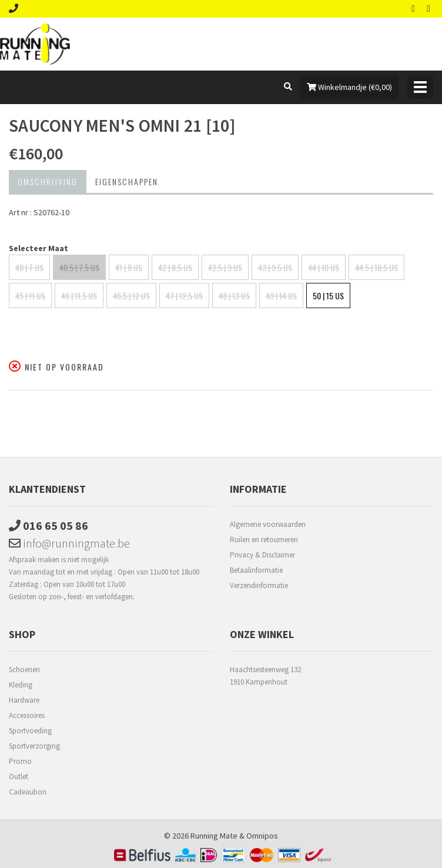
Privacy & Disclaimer (262, 555)
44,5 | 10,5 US (376, 267)
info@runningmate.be (69, 543)
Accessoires (27, 715)
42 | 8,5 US (175, 267)
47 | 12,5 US (184, 296)
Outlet (19, 777)
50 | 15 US (328, 296)
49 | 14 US (281, 296)
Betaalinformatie (256, 570)
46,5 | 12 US (131, 296)
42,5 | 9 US (225, 267)
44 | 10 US (324, 267)
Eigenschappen (127, 181)
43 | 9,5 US (275, 267)
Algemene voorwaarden (268, 524)
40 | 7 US (29, 267)
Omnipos (262, 836)
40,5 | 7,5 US (79, 267)
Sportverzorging (34, 746)
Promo (20, 761)
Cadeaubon (28, 792)
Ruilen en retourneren (264, 540)
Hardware (24, 700)
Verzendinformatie (259, 585)
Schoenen (24, 670)
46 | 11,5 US (79, 296)
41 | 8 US (129, 267)
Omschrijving (48, 181)
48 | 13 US (234, 296)
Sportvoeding (30, 731)
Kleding (21, 685)
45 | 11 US (30, 296)
